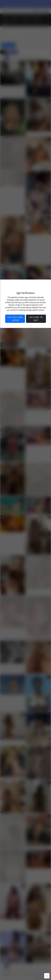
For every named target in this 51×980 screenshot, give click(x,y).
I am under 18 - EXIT (36, 319)
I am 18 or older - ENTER (15, 319)
